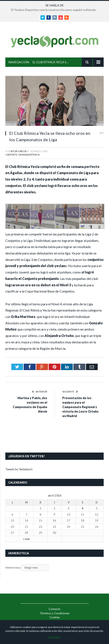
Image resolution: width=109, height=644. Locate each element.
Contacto (54, 609)
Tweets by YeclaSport (19, 469)
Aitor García (18, 151)
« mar (26, 539)
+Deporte (11, 155)
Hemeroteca (13, 568)
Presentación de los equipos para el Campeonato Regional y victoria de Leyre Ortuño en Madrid (80, 407)
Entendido (55, 637)
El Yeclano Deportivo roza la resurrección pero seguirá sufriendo (53, 10)
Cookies (55, 617)
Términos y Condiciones (55, 613)
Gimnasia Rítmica (29, 155)
